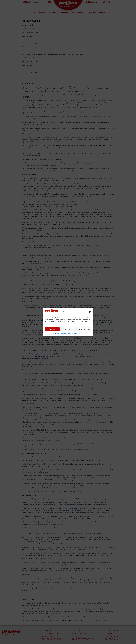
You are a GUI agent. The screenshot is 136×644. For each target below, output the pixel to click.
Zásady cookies (56, 333)
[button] (90, 312)
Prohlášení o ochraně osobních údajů (69, 333)
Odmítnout (68, 329)
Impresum (80, 333)
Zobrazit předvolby (84, 329)
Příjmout (52, 329)
